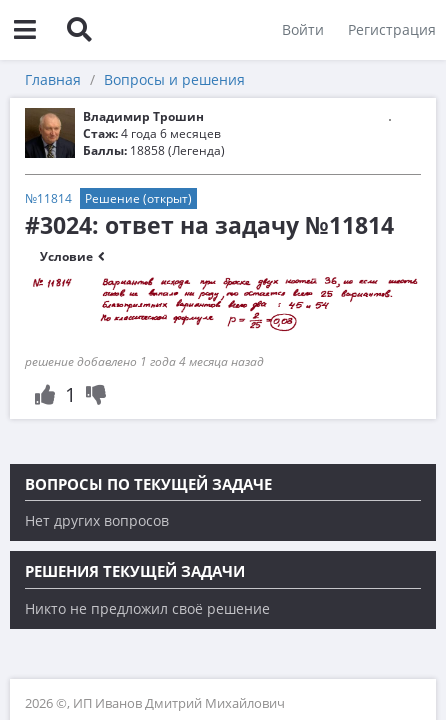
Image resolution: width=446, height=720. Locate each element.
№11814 (48, 198)
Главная (53, 79)
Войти (303, 29)
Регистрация (392, 29)
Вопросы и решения (174, 79)
